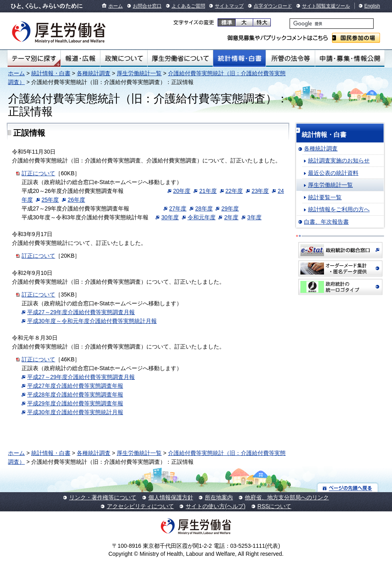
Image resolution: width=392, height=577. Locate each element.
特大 (262, 22)
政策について (124, 58)
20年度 (182, 191)
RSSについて (275, 506)
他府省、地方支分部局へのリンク (287, 497)
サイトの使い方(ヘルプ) (215, 506)
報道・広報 (80, 58)
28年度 (204, 208)
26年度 (76, 200)
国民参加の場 (356, 38)
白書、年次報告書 (326, 222)
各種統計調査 (94, 73)
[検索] (332, 24)
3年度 (254, 217)
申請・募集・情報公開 (350, 58)
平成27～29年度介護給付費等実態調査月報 (81, 312)
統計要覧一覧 (325, 197)
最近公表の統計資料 (333, 173)
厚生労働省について (180, 58)
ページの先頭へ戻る (348, 488)
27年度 (178, 208)
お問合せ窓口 (147, 6)
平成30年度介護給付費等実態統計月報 (75, 412)
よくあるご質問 (188, 6)
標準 (227, 22)
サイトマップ (229, 6)
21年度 (208, 191)
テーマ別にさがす (34, 58)
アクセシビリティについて (140, 506)
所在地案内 (219, 497)
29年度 (230, 208)
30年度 (170, 217)
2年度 (231, 217)
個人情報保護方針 (171, 497)
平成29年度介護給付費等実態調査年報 (75, 403)
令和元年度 (202, 217)
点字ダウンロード (273, 6)
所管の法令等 (290, 58)
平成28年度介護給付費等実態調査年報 (75, 395)
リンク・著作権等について (103, 497)
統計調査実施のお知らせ (339, 160)
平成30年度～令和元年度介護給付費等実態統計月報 (92, 321)
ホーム (116, 6)
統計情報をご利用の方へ (339, 209)
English (372, 6)
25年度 (50, 200)
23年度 (260, 191)
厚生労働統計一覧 (139, 73)
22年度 (234, 191)
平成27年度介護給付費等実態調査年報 (75, 386)
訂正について (38, 173)
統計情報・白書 (239, 58)
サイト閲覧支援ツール (326, 6)
